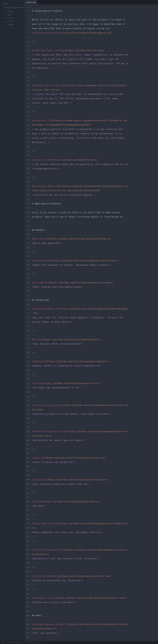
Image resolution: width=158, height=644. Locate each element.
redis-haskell (42, 261)
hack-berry (40, 239)
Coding (10, 11)
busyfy (37, 340)
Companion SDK (42, 160)
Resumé (10, 25)
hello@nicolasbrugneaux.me (50, 33)
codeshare (39, 361)
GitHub (10, 18)
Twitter (11, 21)
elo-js (37, 383)
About (10, 15)
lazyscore (39, 480)
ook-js (37, 502)
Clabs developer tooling (48, 50)
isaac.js (38, 458)
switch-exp (40, 576)
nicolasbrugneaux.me (14, 8)
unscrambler (40, 283)
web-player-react (44, 598)
